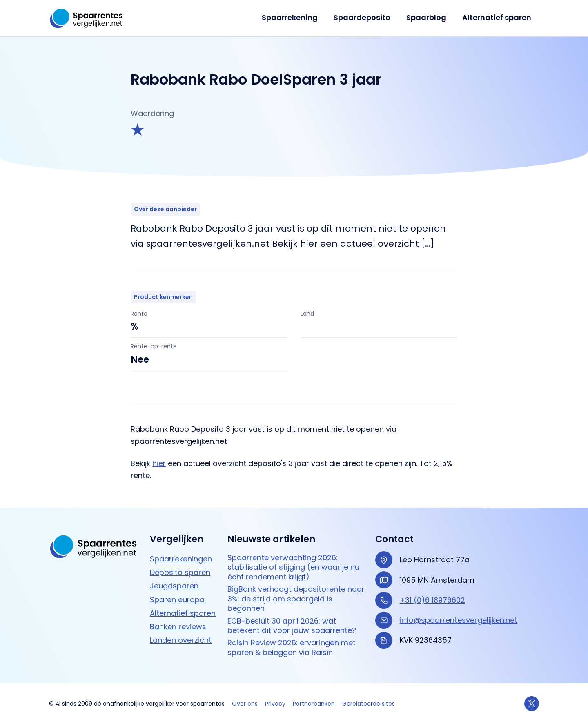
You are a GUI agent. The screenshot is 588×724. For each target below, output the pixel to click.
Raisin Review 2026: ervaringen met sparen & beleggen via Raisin (292, 647)
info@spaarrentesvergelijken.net (459, 620)
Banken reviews (178, 627)
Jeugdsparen (174, 586)
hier (159, 463)
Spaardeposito (365, 17)
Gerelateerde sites (369, 704)
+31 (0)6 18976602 (432, 600)
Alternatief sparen (497, 17)
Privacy (275, 704)
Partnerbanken (314, 704)
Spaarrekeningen (181, 559)
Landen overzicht (181, 640)
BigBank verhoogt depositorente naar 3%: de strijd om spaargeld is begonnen (296, 599)
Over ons (245, 704)
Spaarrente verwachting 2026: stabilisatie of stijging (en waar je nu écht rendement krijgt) (293, 567)
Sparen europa (177, 600)
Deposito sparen (180, 572)
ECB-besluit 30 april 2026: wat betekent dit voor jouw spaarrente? (292, 626)
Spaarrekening (294, 17)
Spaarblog (428, 17)
